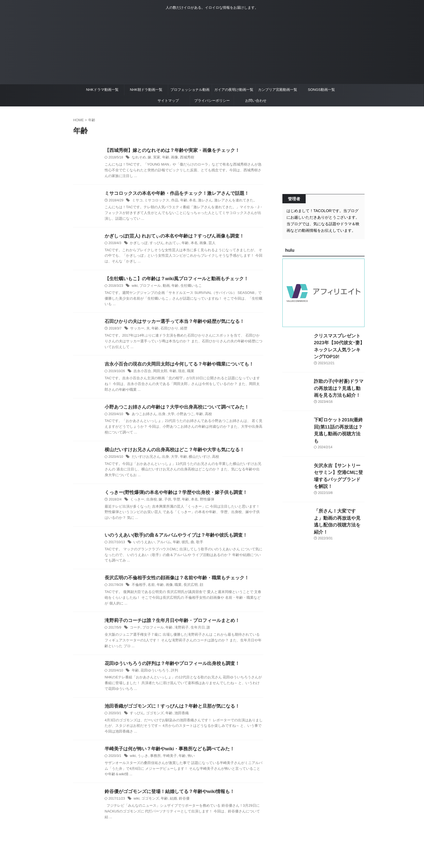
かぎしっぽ (138, 244)
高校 (203, 417)
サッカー (137, 331)
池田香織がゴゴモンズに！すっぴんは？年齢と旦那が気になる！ (168, 712)
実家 (155, 158)
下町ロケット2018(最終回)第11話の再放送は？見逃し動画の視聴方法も (339, 419)
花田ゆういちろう (153, 676)
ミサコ (137, 201)
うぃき (142, 762)
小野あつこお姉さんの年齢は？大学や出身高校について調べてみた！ (173, 410)
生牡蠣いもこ (187, 288)
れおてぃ (170, 244)
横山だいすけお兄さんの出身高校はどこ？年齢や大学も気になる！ (170, 453)
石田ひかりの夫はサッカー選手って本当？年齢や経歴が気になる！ (170, 324)
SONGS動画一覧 (321, 90)
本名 (188, 201)
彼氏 (182, 546)
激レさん (200, 201)
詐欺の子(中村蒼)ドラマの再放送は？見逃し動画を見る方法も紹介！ (339, 380)
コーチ (135, 633)
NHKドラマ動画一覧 (102, 90)
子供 (165, 504)
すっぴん (155, 244)
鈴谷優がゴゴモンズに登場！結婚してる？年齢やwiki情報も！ (166, 798)
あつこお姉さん (143, 417)
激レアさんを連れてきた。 (228, 201)
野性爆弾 (202, 504)
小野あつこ (182, 417)
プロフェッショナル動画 (190, 90)
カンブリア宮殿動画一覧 (278, 90)
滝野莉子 (178, 633)
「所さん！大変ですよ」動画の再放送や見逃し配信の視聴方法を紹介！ (339, 496)
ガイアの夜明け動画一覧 (234, 90)
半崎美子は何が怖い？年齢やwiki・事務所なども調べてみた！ (166, 755)
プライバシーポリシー (212, 101)
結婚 (171, 806)
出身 (160, 417)
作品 (172, 201)
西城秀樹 (184, 158)
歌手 (195, 546)
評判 (171, 676)
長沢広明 (187, 590)
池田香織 (178, 719)
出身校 (150, 504)
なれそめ (138, 158)
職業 (187, 374)
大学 (168, 417)
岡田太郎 (158, 374)
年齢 (164, 158)
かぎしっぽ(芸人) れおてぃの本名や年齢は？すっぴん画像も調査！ (170, 237)
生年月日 (193, 633)
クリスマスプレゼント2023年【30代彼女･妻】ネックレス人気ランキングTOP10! (338, 342)
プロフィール (149, 288)
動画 (164, 288)
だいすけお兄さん (145, 460)
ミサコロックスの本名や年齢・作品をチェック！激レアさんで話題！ (173, 194)
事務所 (154, 762)
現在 (178, 374)
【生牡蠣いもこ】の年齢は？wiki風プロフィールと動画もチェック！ (172, 280)
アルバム (162, 546)
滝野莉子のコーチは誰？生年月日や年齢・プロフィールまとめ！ (168, 626)
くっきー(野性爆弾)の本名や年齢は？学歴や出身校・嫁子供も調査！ (172, 496)
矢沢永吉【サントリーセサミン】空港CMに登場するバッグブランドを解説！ (339, 457)
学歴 (174, 504)
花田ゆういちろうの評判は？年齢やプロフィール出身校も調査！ (168, 669)
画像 (172, 158)
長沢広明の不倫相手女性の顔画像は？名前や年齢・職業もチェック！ (173, 582)
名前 (150, 590)
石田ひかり (167, 331)
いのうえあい (143, 546)
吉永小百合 (142, 374)
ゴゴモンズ (153, 719)
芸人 (207, 244)
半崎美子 (167, 762)
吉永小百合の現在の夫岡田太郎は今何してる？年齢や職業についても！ (175, 367)
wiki (134, 288)
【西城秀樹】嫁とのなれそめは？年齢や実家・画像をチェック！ (168, 151)
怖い (187, 762)
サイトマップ (168, 101)
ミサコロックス (155, 201)
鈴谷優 (181, 806)
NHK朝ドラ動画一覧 (146, 90)
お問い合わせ (256, 101)
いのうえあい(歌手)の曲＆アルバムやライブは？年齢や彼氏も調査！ (172, 539)
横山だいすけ (195, 460)
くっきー (137, 504)
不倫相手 (138, 590)
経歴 (180, 331)
